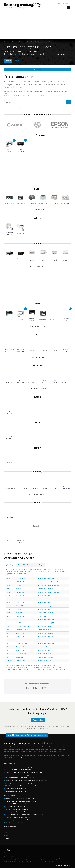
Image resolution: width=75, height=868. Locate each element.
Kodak (37, 397)
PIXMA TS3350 (20, 585)
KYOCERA (38, 366)
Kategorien (15, 42)
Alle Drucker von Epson (38, 326)
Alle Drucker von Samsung (37, 494)
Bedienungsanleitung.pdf (45, 596)
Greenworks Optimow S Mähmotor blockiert (18, 820)
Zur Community (17, 758)
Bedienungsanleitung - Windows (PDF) (49, 592)
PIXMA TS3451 (20, 589)
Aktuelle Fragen (38, 565)
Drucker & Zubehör (41, 42)
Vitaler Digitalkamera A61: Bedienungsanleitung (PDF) (20, 778)
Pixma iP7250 (20, 613)
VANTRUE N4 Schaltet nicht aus (14, 823)
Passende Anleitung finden (62, 4)
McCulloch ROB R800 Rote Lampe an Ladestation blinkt (21, 801)
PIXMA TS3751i (20, 592)
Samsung (37, 471)
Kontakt (8, 838)
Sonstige (38, 526)
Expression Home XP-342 (23, 630)
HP (38, 335)
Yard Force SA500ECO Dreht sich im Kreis (17, 809)
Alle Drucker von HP (37, 357)
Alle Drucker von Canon (38, 266)
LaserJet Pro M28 (21, 654)
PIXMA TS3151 (20, 582)
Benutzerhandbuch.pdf (45, 630)
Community (17, 61)
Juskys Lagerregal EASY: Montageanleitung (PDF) (19, 783)
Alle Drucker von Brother (38, 210)
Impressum (67, 866)
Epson (38, 304)
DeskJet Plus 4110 (21, 640)
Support (8, 61)
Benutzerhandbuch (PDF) (45, 654)
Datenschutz (58, 866)
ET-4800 (18, 623)
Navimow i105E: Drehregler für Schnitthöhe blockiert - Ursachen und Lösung (26, 780)
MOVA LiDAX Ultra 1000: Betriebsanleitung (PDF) (19, 767)
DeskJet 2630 (20, 633)
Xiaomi (37, 502)
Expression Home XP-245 (23, 626)
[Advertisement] (37, 25)
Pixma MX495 (20, 599)
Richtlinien (8, 835)
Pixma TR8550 (20, 602)
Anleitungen (10, 565)
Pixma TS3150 (20, 606)
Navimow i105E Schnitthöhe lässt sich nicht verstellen (20, 804)
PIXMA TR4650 (20, 578)
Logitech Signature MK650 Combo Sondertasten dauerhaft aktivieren (24, 815)
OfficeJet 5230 (20, 657)
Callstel (37, 218)
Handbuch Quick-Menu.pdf (46, 613)
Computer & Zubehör (27, 42)
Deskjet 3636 (20, 650)
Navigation (37, 70)
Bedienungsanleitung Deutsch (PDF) (49, 582)
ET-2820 (18, 619)
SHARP (38, 448)
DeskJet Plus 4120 (21, 643)
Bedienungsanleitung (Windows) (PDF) (49, 585)
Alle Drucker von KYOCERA (38, 389)
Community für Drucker (16, 96)
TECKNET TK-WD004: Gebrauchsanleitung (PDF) (18, 775)
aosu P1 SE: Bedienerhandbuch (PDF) (16, 791)
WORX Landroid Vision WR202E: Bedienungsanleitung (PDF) (22, 786)
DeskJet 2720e (20, 637)
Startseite (7, 42)
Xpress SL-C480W (21, 660)
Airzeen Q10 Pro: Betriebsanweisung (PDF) (17, 788)
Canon (38, 243)
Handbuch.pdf (42, 616)
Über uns (8, 833)
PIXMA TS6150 (20, 596)
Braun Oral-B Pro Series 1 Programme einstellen (18, 817)
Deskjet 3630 (20, 647)
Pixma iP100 (19, 609)
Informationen (9, 830)
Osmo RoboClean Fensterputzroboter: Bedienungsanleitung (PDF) (24, 772)
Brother (37, 189)
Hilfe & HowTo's (24, 565)
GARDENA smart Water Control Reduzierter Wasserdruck (21, 798)
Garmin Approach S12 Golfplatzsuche (16, 812)
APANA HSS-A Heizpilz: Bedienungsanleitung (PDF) (19, 770)
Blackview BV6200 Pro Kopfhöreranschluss (17, 807)
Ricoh (38, 422)
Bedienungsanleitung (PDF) (46, 578)
